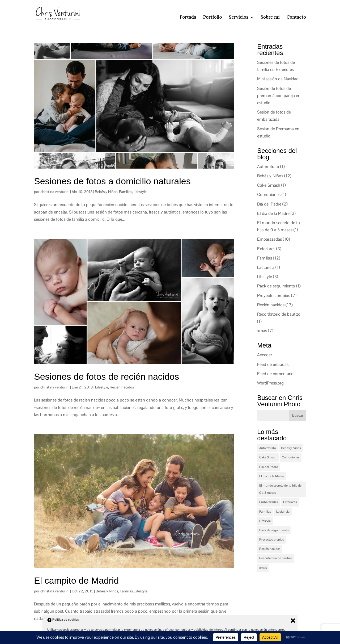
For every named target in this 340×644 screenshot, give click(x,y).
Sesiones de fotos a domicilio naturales (112, 181)
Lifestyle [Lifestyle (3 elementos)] (265, 521)
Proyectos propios (274, 296)
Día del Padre (269, 204)
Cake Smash (269, 185)
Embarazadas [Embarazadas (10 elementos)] (269, 502)
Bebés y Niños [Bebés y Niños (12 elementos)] (291, 448)
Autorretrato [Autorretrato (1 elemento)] (267, 448)
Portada (188, 17)
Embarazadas (269, 239)
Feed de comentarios (276, 374)
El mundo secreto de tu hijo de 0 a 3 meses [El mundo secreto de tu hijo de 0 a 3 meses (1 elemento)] (280, 489)
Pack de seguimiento (276, 286)
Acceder (265, 355)
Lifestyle (140, 192)
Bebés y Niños (106, 192)
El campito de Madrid (76, 580)
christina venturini (55, 192)
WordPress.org (270, 383)
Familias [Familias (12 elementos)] (265, 512)
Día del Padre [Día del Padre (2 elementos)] (269, 467)
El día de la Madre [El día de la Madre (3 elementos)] (272, 476)
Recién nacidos (122, 387)
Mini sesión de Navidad (278, 79)
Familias (126, 192)
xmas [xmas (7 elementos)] (263, 568)
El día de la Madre (273, 213)
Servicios (239, 17)
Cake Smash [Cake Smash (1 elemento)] (268, 457)
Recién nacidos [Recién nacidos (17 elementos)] (270, 549)
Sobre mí (270, 17)
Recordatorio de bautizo (279, 314)
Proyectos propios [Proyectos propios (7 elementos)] (271, 540)
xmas (262, 331)
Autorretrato (268, 167)
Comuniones (269, 195)
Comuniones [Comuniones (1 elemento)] (291, 457)
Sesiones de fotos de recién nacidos (107, 377)
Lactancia (266, 267)
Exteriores (266, 249)
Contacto (296, 17)
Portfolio (213, 17)
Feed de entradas (273, 364)
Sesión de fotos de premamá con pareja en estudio (279, 96)
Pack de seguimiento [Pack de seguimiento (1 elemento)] (274, 530)
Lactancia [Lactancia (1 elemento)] (283, 512)
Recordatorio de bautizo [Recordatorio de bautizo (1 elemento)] (276, 558)
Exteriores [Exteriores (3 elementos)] (290, 502)
